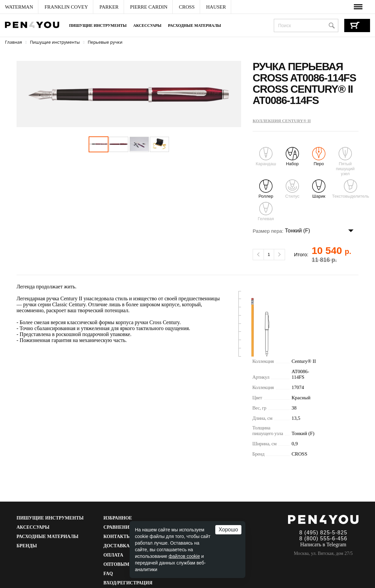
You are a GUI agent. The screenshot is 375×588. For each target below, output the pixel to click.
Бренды (27, 546)
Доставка (117, 546)
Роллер (266, 189)
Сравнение (118, 527)
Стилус (292, 189)
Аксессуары (147, 25)
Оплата (113, 555)
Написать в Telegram (323, 544)
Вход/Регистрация (128, 583)
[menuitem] (19, 7)
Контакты (117, 537)
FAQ (108, 574)
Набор (292, 157)
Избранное (118, 518)
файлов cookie (184, 556)
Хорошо (228, 530)
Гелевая (266, 212)
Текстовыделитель (351, 189)
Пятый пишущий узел (345, 162)
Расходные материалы (194, 25)
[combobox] (306, 25)
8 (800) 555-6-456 (323, 539)
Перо (319, 157)
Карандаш (266, 157)
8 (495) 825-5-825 (323, 533)
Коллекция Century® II (282, 121)
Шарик (319, 189)
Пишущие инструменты (98, 25)
